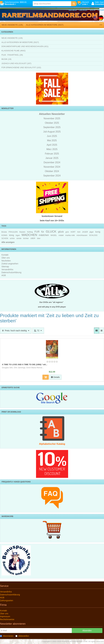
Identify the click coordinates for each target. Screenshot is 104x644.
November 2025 (52, 118)
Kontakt (101, 10)
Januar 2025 (52, 158)
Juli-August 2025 (52, 132)
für (43, 232)
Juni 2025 (52, 136)
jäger (92, 232)
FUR (37, 232)
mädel (61, 235)
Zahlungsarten (7, 600)
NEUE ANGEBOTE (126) (12, 25)
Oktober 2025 (52, 123)
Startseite (73, 10)
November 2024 (52, 167)
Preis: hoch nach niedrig (16, 331)
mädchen (44, 235)
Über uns (6, 258)
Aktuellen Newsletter (52, 114)
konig (98, 232)
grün (67, 232)
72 (38, 331)
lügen (18, 235)
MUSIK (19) (6, 59)
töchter (26, 238)
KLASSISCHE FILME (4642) (13, 51)
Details (55, 377)
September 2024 (52, 176)
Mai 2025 (52, 140)
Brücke (4, 232)
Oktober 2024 (52, 171)
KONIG (4, 235)
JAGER (85, 232)
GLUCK (51, 231)
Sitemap (5, 267)
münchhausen (82, 235)
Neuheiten (83, 10)
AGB (4, 275)
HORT (73, 232)
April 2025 (52, 145)
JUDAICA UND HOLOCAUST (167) (16, 63)
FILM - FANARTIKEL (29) (12, 55)
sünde (19, 238)
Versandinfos (7, 269)
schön (12, 238)
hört (79, 232)
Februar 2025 (52, 154)
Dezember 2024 (52, 162)
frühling (30, 232)
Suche (93, 10)
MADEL (54, 235)
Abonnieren (7, 636)
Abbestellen (22, 636)
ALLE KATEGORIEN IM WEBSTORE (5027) (45, 25)
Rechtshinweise (7, 619)
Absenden (87, 631)
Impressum (5, 616)
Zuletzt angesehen (10, 264)
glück (61, 232)
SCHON (5, 238)
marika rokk (70, 235)
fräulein (22, 232)
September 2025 (52, 127)
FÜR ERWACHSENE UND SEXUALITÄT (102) (21, 67)
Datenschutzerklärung (11, 272)
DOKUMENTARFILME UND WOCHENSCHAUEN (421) (25, 46)
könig (11, 235)
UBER (33, 238)
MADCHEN (29, 235)
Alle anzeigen (8, 242)
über (39, 238)
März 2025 (52, 149)
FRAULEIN (13, 232)
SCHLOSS (93, 235)
